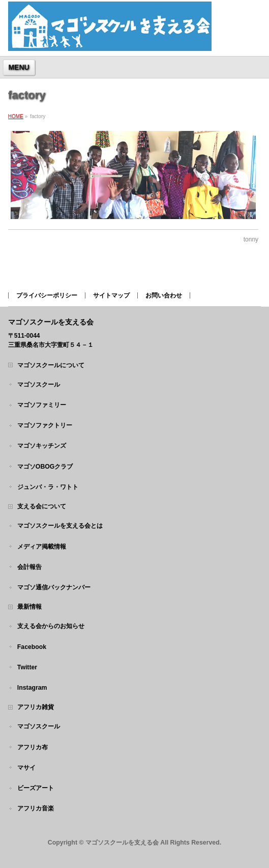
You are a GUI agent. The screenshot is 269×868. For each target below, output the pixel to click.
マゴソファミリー (42, 405)
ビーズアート (36, 788)
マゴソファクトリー (45, 425)
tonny (251, 239)
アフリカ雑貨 (36, 707)
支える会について (42, 506)
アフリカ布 (33, 747)
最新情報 (29, 607)
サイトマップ (111, 295)
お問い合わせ (164, 295)
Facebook (32, 647)
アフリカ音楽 (36, 808)
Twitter (27, 667)
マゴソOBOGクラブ (45, 467)
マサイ (26, 768)
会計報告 (29, 567)
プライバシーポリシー (47, 295)
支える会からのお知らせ (51, 626)
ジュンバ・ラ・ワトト (48, 487)
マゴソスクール (39, 385)
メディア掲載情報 (42, 547)
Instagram (32, 688)
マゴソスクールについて (51, 365)
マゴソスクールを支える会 (122, 843)
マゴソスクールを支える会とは (60, 526)
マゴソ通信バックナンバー (54, 587)
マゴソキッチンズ (42, 446)
